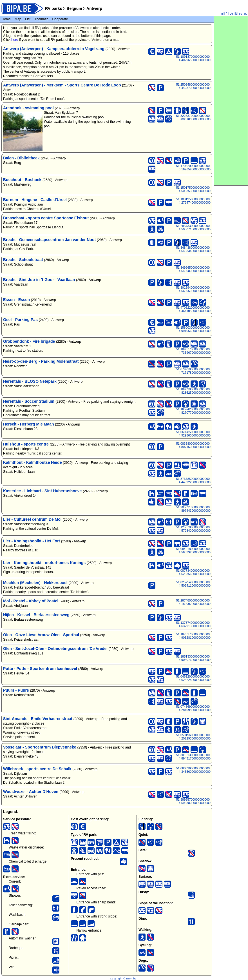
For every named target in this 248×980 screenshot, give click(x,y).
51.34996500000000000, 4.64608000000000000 (193, 269)
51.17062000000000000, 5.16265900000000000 (193, 168)
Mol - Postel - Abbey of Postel (31, 601)
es (241, 14)
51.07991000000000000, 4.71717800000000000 (193, 371)
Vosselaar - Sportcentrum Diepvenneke (40, 747)
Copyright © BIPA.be (123, 979)
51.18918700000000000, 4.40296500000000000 (193, 58)
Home (6, 19)
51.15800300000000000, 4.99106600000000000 (193, 329)
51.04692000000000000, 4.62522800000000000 (193, 678)
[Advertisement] (231, 101)
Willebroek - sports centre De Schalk (37, 769)
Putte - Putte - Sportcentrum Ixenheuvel (40, 669)
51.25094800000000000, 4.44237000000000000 (193, 86)
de (232, 14)
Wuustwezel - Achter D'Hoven (31, 792)
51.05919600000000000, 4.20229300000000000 (193, 737)
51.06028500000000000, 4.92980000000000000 (193, 434)
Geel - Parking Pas (20, 320)
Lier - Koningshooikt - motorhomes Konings (44, 563)
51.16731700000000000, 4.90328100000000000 (193, 636)
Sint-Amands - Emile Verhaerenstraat (38, 719)
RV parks (53, 8)
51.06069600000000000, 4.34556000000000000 (193, 770)
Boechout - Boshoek (22, 180)
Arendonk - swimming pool (28, 108)
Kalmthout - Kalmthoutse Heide (32, 462)
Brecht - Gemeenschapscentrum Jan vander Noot (49, 240)
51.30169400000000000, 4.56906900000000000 (193, 289)
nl (222, 14)
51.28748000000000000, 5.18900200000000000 (193, 602)
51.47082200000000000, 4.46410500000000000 (193, 309)
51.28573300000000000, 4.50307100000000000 (193, 228)
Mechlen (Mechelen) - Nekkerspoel (35, 583)
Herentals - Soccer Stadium (29, 401)
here (15, 40)
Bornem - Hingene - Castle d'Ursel (35, 200)
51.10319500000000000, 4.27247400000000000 (193, 201)
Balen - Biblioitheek (21, 158)
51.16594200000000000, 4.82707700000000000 (193, 411)
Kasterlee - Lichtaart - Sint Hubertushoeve (42, 491)
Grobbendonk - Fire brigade (29, 341)
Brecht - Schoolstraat (23, 260)
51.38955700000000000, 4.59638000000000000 (193, 801)
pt (245, 14)
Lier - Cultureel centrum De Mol (32, 519)
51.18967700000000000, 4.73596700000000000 (193, 351)
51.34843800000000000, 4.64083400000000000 (193, 249)
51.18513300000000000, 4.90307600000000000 (193, 658)
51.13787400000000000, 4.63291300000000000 (193, 624)
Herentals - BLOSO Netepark (30, 381)
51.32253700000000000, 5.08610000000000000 (193, 117)
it (236, 14)
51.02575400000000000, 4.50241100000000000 (193, 584)
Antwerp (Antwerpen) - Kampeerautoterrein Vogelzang (54, 49)
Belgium (74, 8)
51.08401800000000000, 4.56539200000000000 (193, 551)
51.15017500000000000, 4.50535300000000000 (193, 189)
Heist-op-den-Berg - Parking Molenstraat (41, 361)
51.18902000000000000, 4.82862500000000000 (193, 391)
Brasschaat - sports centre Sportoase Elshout (46, 218)
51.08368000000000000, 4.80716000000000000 (193, 445)
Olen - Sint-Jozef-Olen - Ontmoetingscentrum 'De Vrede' (55, 649)
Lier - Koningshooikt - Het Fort (32, 541)
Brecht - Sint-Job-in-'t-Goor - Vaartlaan (39, 280)
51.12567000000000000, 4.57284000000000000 (193, 529)
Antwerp (94, 8)
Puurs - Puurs (16, 690)
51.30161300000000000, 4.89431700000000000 (193, 757)
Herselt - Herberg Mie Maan (29, 424)
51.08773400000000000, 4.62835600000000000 (193, 572)
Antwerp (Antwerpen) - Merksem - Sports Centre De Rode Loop (62, 85)
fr (227, 14)
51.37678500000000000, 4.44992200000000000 (193, 480)
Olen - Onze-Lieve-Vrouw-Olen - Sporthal (41, 635)
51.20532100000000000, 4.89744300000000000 (193, 509)
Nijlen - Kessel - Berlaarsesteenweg (36, 615)
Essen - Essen (16, 300)
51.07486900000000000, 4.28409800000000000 (193, 708)
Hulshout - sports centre (26, 444)
